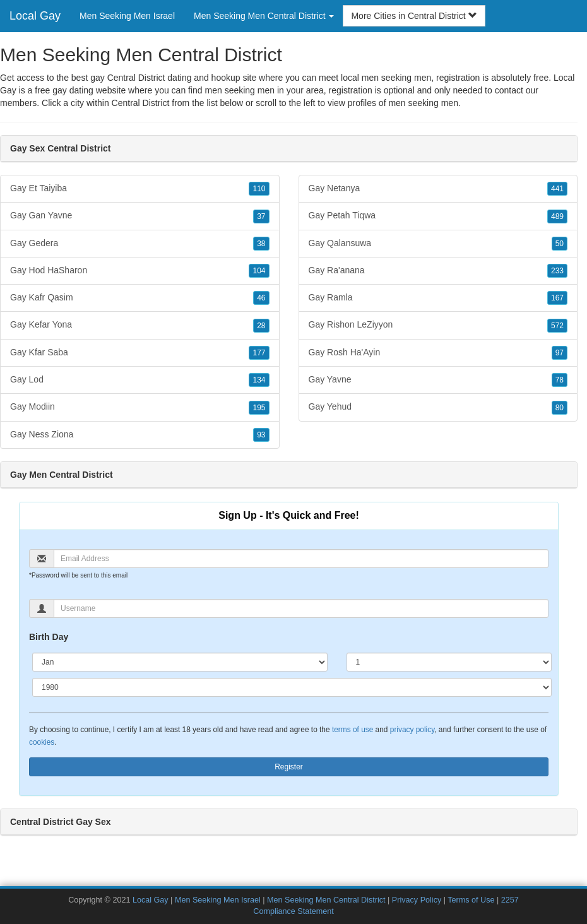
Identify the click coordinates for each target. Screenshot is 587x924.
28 (261, 326)
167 (557, 298)
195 (259, 408)
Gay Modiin (140, 407)
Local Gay (35, 16)
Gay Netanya (438, 189)
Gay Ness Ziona (140, 435)
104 (259, 271)
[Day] (449, 662)
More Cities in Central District (414, 16)
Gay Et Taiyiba (140, 189)
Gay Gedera (140, 244)
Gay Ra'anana (438, 271)
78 (560, 380)
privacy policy (412, 730)
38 (261, 244)
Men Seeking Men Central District (326, 900)
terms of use (353, 730)
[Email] (301, 559)
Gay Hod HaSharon (140, 271)
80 (560, 408)
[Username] (301, 608)
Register (289, 767)
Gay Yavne (438, 380)
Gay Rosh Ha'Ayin (438, 353)
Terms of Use (471, 900)
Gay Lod (140, 380)
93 (261, 435)
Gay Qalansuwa (438, 244)
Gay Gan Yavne (140, 216)
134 (259, 380)
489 (557, 216)
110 (259, 189)
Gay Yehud (438, 407)
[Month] (180, 662)
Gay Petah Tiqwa (438, 216)
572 (557, 326)
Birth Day (49, 637)
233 (557, 271)
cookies (42, 742)
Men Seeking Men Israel (127, 16)
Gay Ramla (438, 298)
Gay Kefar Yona (140, 325)
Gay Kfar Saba (140, 353)
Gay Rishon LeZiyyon (438, 325)
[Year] (292, 687)
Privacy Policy (417, 900)
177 (259, 353)
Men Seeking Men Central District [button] (264, 16)
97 (560, 353)
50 (560, 244)
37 (261, 216)
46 (261, 298)
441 (557, 189)
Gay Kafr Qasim (140, 298)
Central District (141, 103)
